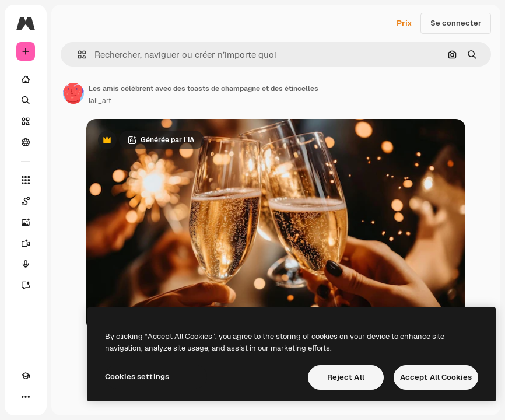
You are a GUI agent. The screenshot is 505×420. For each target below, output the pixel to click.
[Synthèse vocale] (26, 264)
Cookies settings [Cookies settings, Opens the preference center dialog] (137, 377)
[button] (77, 55)
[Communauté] (26, 142)
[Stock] (26, 121)
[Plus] (26, 397)
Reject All (346, 377)
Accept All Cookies (436, 377)
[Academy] (26, 376)
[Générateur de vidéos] (26, 243)
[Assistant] (26, 285)
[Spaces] (26, 201)
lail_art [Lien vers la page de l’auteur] (100, 101)
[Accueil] (26, 79)
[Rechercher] (26, 100)
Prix (404, 23)
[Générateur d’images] (26, 222)
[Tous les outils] (26, 180)
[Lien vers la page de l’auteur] (73, 93)
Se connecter (456, 23)
